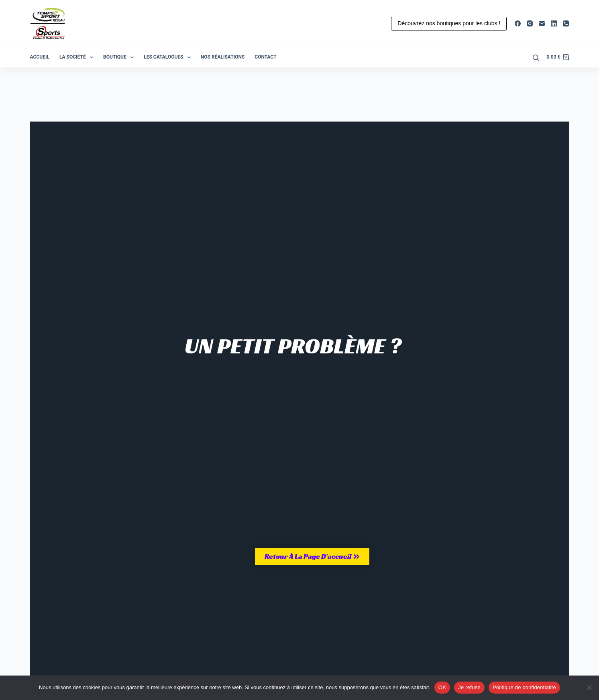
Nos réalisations (223, 57)
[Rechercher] (536, 58)
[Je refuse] (589, 688)
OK (442, 687)
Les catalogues (169, 57)
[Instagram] (530, 23)
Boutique (120, 57)
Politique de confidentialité (524, 687)
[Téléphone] (566, 23)
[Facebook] (518, 23)
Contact (265, 57)
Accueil (40, 57)
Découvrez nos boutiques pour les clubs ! (449, 23)
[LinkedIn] (554, 23)
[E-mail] (542, 23)
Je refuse (469, 687)
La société (78, 57)
